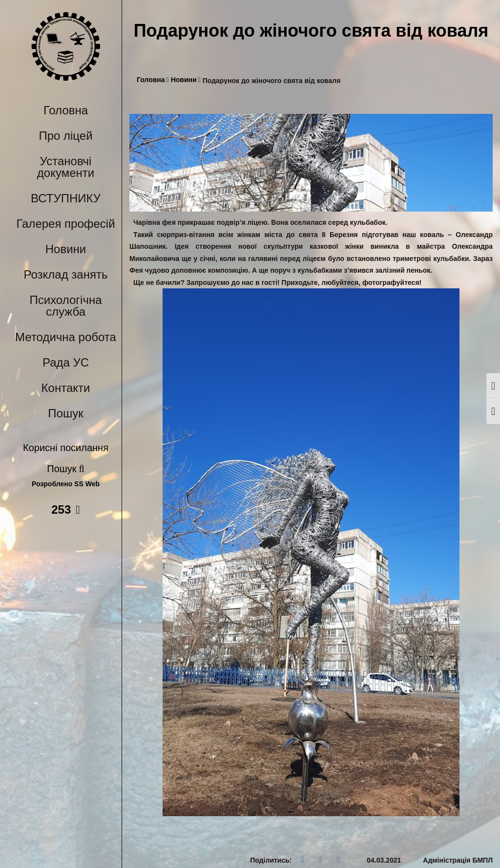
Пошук (65, 413)
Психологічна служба (65, 306)
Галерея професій (65, 224)
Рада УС (66, 362)
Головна (66, 110)
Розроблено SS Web (66, 484)
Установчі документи (66, 167)
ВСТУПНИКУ (66, 198)
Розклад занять (66, 274)
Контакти (66, 388)
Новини (66, 249)
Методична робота (66, 337)
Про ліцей (65, 136)
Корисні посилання (66, 448)
